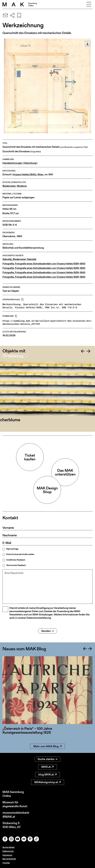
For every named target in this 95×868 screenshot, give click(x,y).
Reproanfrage (12, 549)
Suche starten (47, 759)
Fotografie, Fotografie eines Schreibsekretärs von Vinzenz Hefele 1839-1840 (44, 264)
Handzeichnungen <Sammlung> (20, 163)
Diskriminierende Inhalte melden (20, 554)
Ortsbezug (13, 356)
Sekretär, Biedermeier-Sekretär (19, 259)
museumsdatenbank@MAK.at (16, 815)
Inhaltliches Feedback (16, 560)
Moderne (22, 186)
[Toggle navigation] (89, 4)
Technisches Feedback (16, 565)
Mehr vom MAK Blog (47, 746)
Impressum (7, 855)
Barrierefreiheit (9, 859)
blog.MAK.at (47, 774)
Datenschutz (8, 851)
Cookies (6, 863)
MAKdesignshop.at (48, 782)
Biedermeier (9, 186)
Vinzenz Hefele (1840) (24, 174)
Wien (40, 174)
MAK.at (47, 767)
